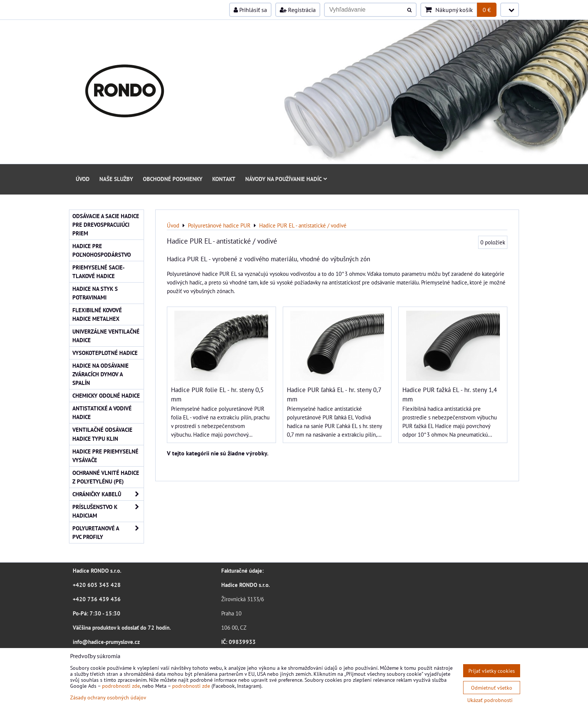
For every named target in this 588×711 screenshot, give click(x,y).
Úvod (83, 179)
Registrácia (298, 10)
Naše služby (116, 179)
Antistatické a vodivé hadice (102, 412)
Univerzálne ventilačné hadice (106, 336)
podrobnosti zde (121, 686)
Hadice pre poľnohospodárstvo (102, 250)
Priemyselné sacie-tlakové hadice (98, 272)
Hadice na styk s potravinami (95, 293)
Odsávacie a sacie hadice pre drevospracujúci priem (106, 225)
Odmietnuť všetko (492, 688)
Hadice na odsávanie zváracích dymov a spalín (100, 374)
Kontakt (224, 179)
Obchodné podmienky (173, 179)
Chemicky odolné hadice (106, 395)
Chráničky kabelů (108, 494)
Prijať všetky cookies (492, 671)
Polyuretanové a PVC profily (108, 533)
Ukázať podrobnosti (490, 700)
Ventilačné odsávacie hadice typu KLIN (102, 434)
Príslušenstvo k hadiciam (108, 511)
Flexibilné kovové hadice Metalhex (97, 314)
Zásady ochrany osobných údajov (108, 697)
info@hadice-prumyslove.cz (106, 642)
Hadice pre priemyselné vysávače (105, 456)
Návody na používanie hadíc (286, 179)
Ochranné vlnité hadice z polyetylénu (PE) (106, 477)
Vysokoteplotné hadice (105, 353)
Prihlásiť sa (250, 10)
